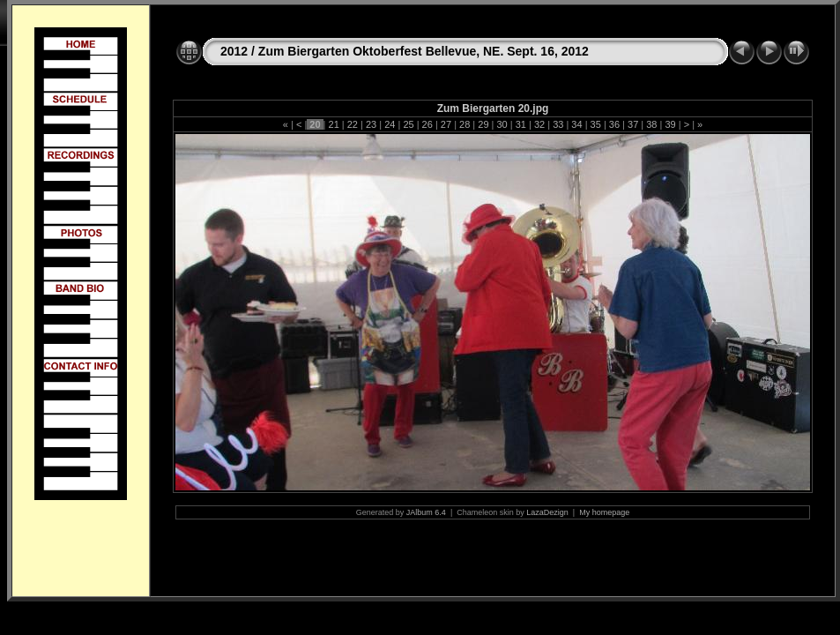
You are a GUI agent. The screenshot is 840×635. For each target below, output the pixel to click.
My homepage (604, 512)
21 (333, 124)
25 (408, 124)
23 (371, 124)
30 (502, 124)
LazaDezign (547, 512)
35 (596, 124)
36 (614, 124)
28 (465, 124)
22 (353, 124)
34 (576, 124)
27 (446, 124)
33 (558, 124)
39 (670, 124)
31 (521, 124)
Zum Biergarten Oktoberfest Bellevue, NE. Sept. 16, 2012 (424, 51)
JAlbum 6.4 (426, 512)
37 (633, 124)
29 (483, 124)
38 (651, 124)
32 (539, 124)
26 (427, 124)
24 (390, 124)
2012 (234, 51)
